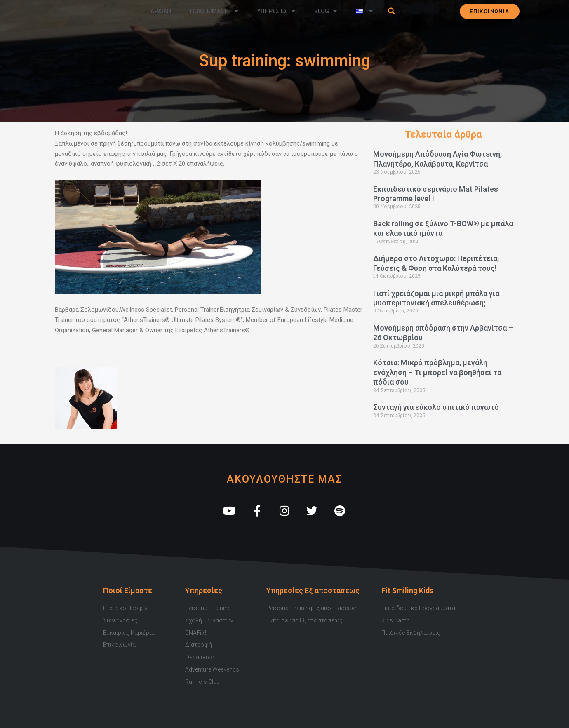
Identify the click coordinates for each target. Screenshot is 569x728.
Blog (326, 11)
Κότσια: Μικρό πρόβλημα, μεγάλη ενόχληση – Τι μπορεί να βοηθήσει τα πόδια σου (437, 372)
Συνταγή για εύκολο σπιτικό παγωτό (436, 407)
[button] (392, 11)
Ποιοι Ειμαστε (214, 11)
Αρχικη (161, 11)
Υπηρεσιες (276, 11)
